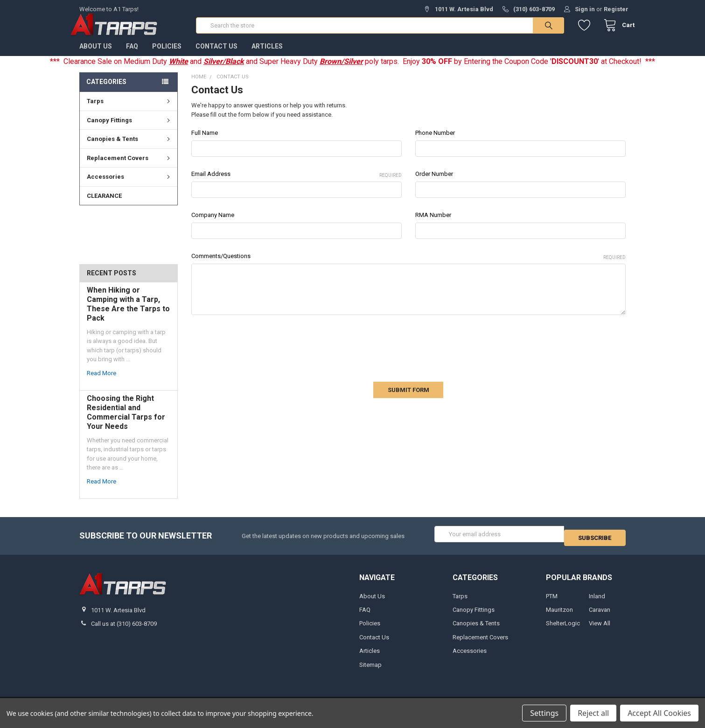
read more (101, 382)
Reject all (593, 713)
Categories (106, 91)
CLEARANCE (104, 205)
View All (600, 629)
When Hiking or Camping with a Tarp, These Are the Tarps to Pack (128, 313)
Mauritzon (559, 616)
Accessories (129, 186)
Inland (597, 602)
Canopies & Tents (129, 148)
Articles (267, 56)
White (178, 71)
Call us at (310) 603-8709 (124, 630)
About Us (96, 56)
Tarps (129, 110)
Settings (544, 713)
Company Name (213, 224)
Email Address (296, 184)
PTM (552, 602)
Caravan (600, 616)
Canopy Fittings (129, 129)
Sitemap (370, 670)
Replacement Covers (129, 167)
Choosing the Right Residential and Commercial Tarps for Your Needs (126, 422)
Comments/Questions (408, 266)
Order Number (434, 183)
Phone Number (435, 142)
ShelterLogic (563, 629)
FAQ (132, 56)
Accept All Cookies (659, 713)
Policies (167, 56)
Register (616, 9)
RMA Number (433, 224)
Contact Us (216, 56)
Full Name (205, 142)
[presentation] (262, 355)
